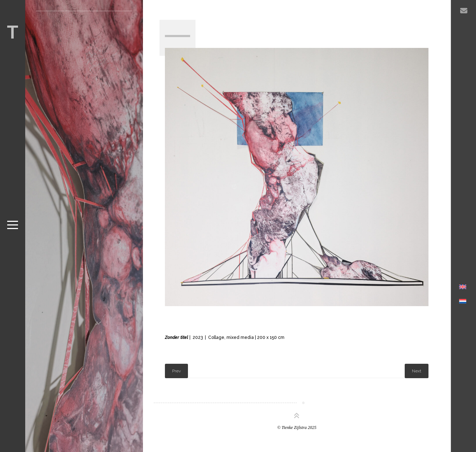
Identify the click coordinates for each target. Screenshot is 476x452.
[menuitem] (463, 306)
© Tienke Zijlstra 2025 (297, 428)
